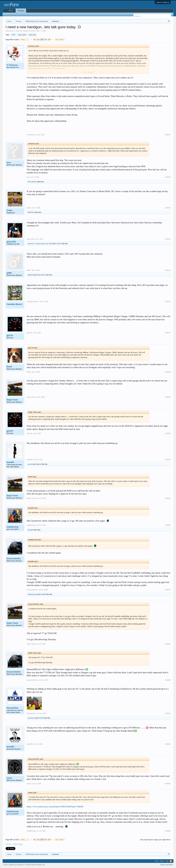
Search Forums (11, 14)
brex (9, 163)
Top (167, 861)
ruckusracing (40, 244)
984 (46, 40)
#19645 (168, 270)
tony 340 (49, 244)
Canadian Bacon (14, 304)
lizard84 (10, 462)
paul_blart (22, 35)
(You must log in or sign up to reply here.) (155, 840)
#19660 (168, 831)
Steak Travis (12, 400)
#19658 (168, 744)
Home (11, 10)
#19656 (168, 680)
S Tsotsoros (12, 65)
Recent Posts (25, 14)
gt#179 (10, 335)
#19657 (168, 713)
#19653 (168, 525)
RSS (171, 861)
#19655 (168, 644)
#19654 (168, 590)
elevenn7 (31, 244)
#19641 (168, 135)
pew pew (32, 35)
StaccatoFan (32, 182)
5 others (59, 244)
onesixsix (31, 718)
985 (49, 40)
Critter (10, 210)
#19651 (168, 460)
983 (42, 40)
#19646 (168, 302)
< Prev (22, 40)
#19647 (168, 333)
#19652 (168, 498)
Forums (21, 11)
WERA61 (31, 212)
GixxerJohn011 (14, 559)
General (19, 31)
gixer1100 (11, 242)
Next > (62, 40)
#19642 (168, 177)
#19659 (168, 784)
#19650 (168, 433)
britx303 (41, 718)
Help (157, 861)
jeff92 (9, 273)
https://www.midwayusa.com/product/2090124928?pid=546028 (55, 807)
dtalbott (30, 275)
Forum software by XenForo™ (24, 865)
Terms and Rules (167, 865)
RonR (9, 367)
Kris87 (33, 31)
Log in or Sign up (163, 2)
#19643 (168, 208)
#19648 (168, 372)
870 (13, 35)
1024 (57, 40)
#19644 (168, 239)
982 (38, 40)
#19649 (168, 397)
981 (35, 40)
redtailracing (13, 527)
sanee (30, 464)
